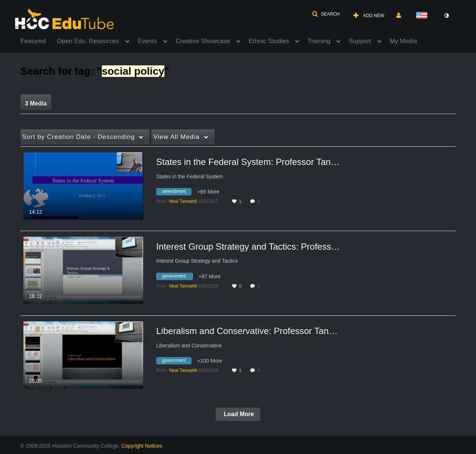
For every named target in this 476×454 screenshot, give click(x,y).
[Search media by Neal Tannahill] (183, 201)
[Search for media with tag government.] (177, 277)
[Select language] (423, 16)
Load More (238, 414)
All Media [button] (176, 137)
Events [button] (147, 41)
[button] (326, 14)
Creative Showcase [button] (203, 41)
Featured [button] (33, 41)
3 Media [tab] (36, 103)
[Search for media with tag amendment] (177, 193)
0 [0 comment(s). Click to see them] (260, 201)
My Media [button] (403, 41)
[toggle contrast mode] (446, 16)
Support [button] (360, 41)
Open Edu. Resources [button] (88, 41)
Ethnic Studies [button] (269, 41)
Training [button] (319, 41)
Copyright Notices (142, 446)
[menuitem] (39, 40)
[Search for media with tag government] (177, 362)
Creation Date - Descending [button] (78, 137)
